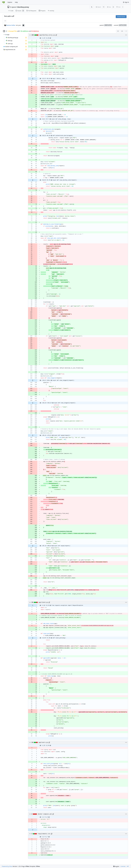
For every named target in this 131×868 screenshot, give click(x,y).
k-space (13, 7)
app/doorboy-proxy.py (47, 35)
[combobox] (118, 31)
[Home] (3, 2)
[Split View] (122, 31)
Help (16, 2)
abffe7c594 (123, 25)
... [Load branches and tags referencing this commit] (5, 21)
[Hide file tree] (4, 31)
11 (104, 7)
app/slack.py (43, 602)
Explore (10, 2)
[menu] (126, 31)
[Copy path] (56, 35)
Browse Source (121, 17)
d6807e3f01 (108, 25)
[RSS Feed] (92, 7)
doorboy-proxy (23, 7)
